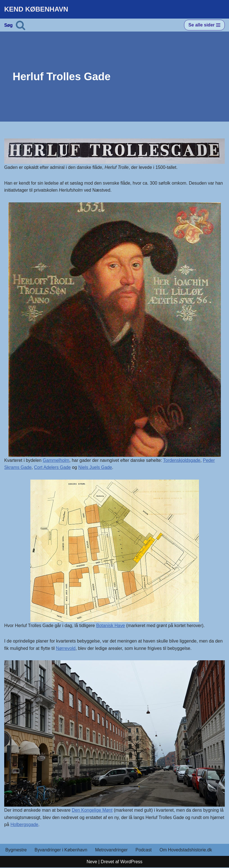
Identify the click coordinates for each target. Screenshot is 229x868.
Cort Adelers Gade (53, 468)
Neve (92, 862)
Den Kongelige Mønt (93, 810)
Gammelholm (56, 460)
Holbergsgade (40, 825)
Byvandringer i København (61, 850)
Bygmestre (16, 850)
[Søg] (21, 25)
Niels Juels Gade (96, 468)
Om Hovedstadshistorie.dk (187, 850)
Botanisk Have (111, 626)
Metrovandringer (112, 850)
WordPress (131, 862)
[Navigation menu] (204, 25)
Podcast (144, 850)
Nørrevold (66, 649)
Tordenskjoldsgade (183, 460)
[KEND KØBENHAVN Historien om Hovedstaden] (36, 9)
